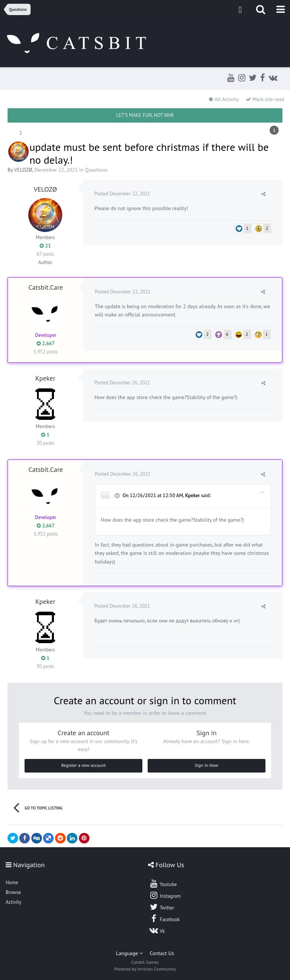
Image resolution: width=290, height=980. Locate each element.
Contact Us (162, 953)
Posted (122, 194)
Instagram (165, 895)
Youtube (163, 883)
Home (12, 882)
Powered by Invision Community (145, 969)
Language (129, 953)
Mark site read (265, 99)
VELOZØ (23, 170)
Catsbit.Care (46, 287)
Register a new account (83, 765)
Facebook (164, 919)
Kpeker (45, 378)
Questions (96, 170)
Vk (157, 930)
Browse (13, 892)
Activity (13, 902)
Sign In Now (207, 765)
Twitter (162, 907)
